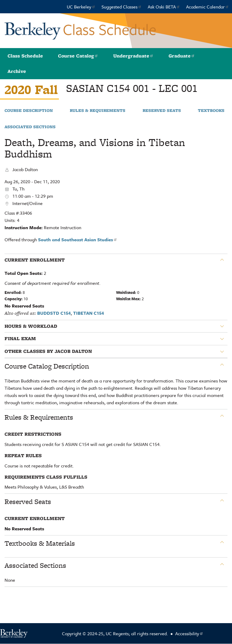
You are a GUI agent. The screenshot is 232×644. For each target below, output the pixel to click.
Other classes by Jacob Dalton (48, 351)
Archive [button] (17, 71)
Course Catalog (78, 56)
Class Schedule (25, 56)
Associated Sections (30, 127)
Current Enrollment (35, 260)
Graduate (182, 56)
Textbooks (211, 111)
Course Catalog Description (47, 366)
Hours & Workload (31, 326)
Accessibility (189, 633)
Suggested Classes (122, 7)
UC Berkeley (81, 7)
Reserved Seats (162, 111)
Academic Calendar (208, 7)
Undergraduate (133, 56)
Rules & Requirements (98, 111)
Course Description (29, 111)
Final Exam (20, 339)
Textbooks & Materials (40, 543)
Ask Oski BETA (164, 7)
